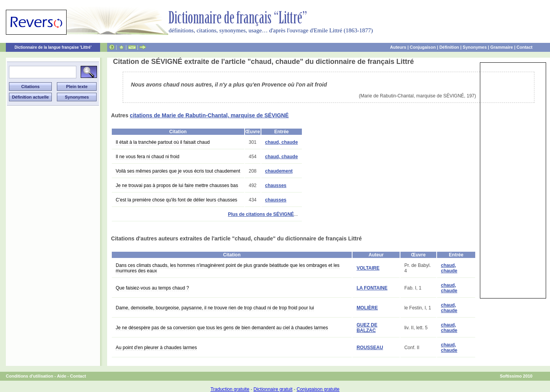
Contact (524, 47)
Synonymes (475, 47)
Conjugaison (423, 47)
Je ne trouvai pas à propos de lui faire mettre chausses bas (177, 185)
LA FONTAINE (372, 288)
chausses (276, 185)
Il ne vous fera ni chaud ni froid (147, 157)
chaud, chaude (282, 142)
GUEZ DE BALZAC (367, 328)
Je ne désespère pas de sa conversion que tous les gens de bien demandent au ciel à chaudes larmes (222, 328)
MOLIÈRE (367, 308)
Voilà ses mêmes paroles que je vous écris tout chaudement (178, 171)
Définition (449, 47)
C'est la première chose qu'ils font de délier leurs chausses (176, 200)
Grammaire (502, 47)
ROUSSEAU (370, 348)
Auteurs (398, 47)
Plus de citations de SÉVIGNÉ (261, 214)
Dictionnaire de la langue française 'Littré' (53, 47)
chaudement (279, 171)
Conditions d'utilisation (30, 376)
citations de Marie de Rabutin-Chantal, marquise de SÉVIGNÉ (209, 115)
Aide (62, 376)
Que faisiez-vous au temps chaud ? (152, 288)
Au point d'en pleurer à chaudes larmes (156, 348)
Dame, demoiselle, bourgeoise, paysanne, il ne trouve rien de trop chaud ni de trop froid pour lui (215, 308)
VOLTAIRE (368, 268)
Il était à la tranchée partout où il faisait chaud (163, 142)
